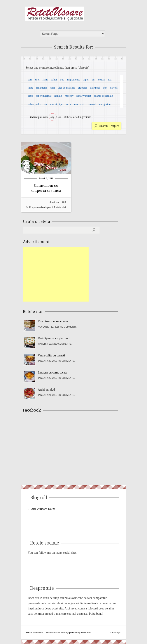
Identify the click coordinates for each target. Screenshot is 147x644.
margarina (105, 104)
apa (110, 79)
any (52, 117)
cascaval (91, 104)
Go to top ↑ (116, 632)
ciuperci (82, 88)
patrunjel (95, 88)
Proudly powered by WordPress (76, 632)
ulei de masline (66, 88)
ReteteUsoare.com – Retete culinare (55, 14)
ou (45, 104)
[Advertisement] (56, 274)
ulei (37, 79)
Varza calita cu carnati (51, 355)
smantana (41, 88)
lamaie (58, 96)
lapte (31, 88)
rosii (52, 88)
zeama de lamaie (103, 96)
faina (45, 79)
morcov (69, 96)
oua (62, 79)
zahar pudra (34, 104)
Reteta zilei (60, 207)
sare (30, 79)
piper (86, 79)
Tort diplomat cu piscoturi (54, 338)
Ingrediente (73, 79)
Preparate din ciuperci (41, 207)
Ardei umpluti (46, 390)
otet (105, 88)
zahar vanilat (84, 96)
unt (94, 79)
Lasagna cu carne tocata (52, 373)
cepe (30, 96)
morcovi (79, 104)
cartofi (114, 88)
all (60, 117)
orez (69, 104)
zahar (54, 79)
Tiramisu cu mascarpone (53, 321)
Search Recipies (109, 126)
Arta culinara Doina (43, 509)
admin (56, 202)
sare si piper (57, 104)
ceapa (101, 79)
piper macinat (44, 96)
